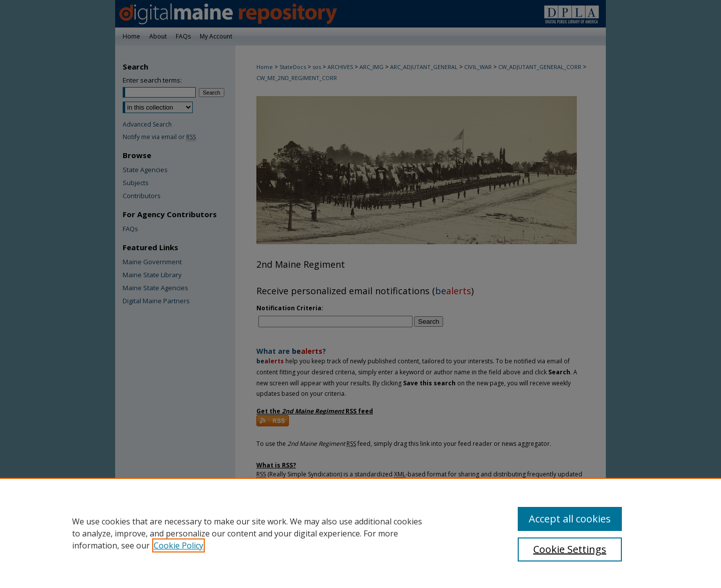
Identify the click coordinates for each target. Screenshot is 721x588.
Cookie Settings (570, 549)
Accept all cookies (570, 519)
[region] (360, 533)
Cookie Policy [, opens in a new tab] (178, 545)
